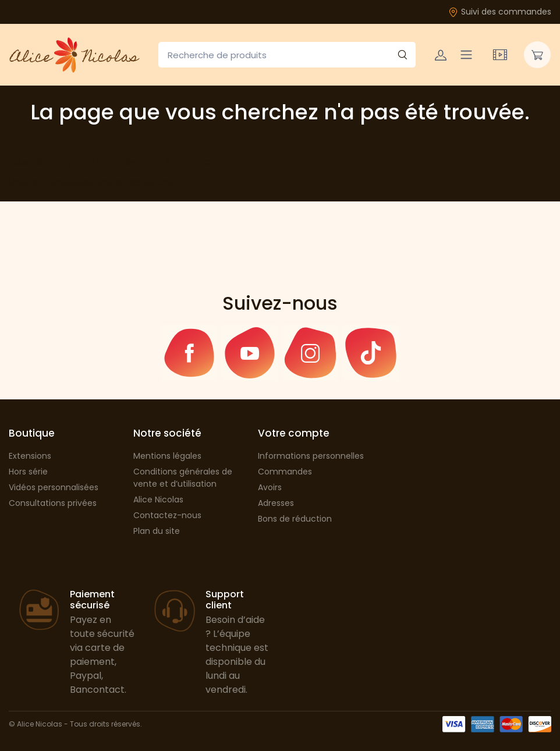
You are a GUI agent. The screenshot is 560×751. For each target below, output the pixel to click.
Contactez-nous (167, 515)
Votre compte (294, 433)
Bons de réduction (295, 519)
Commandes (285, 472)
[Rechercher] (402, 55)
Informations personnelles (311, 456)
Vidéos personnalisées (54, 487)
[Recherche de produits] (287, 55)
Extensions (30, 456)
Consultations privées (53, 503)
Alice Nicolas (158, 500)
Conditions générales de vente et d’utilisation (183, 478)
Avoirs (270, 487)
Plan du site (157, 531)
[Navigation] (466, 55)
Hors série (28, 472)
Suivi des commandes (500, 12)
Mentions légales (167, 456)
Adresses (276, 503)
